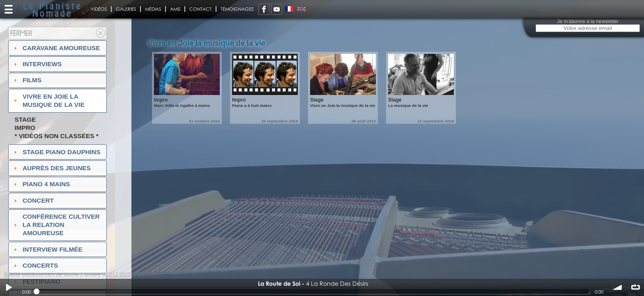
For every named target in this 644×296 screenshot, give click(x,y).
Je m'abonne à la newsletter (588, 21)
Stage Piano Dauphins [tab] (56, 152)
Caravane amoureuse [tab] (56, 48)
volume (618, 287)
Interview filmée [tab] (47, 249)
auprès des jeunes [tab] (51, 168)
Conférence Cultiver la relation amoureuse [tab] (56, 225)
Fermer (21, 33)
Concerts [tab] (35, 265)
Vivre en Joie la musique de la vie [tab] (48, 101)
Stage (25, 119)
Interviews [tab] (37, 64)
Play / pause (9, 287)
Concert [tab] (33, 200)
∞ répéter (635, 287)
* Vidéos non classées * (56, 136)
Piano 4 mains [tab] (41, 184)
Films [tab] (27, 80)
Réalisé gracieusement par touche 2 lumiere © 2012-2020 (67, 275)
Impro (25, 128)
